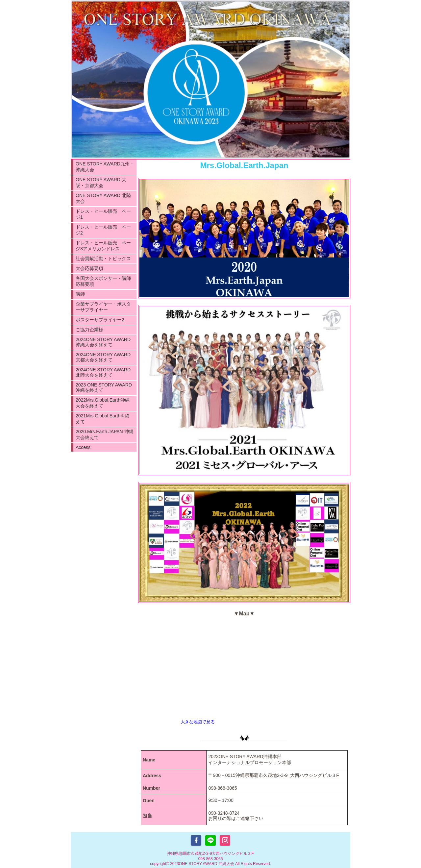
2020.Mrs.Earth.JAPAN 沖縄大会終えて (105, 434)
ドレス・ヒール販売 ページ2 (103, 230)
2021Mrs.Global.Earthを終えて (103, 419)
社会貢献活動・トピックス (103, 259)
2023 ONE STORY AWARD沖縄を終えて (104, 387)
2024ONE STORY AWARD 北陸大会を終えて (103, 372)
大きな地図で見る (198, 722)
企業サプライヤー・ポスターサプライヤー (103, 307)
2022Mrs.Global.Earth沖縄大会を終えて (103, 403)
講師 (80, 294)
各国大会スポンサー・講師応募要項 (103, 281)
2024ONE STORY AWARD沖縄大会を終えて (103, 342)
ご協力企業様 (89, 330)
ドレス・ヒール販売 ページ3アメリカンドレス (103, 246)
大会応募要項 (89, 268)
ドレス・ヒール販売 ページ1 (103, 214)
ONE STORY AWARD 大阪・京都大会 (101, 183)
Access (83, 447)
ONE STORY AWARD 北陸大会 (103, 198)
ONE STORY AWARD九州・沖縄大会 (105, 167)
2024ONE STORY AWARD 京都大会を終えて (103, 357)
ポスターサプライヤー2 (100, 320)
